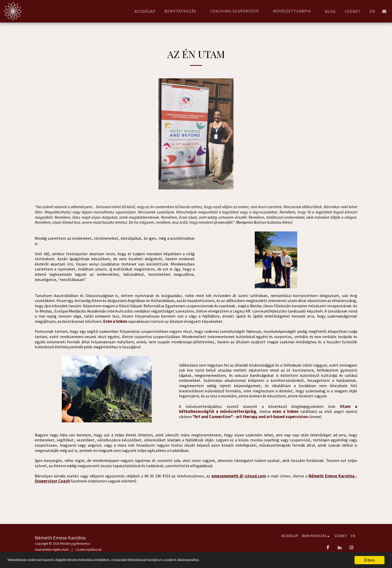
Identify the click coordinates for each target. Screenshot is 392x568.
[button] (183, 11)
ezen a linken (286, 411)
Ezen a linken (115, 321)
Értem (369, 560)
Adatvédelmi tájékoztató (52, 550)
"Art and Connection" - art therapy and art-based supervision (250, 417)
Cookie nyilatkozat (88, 550)
